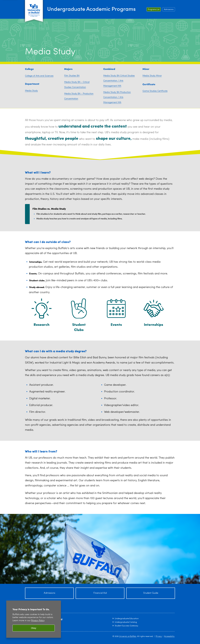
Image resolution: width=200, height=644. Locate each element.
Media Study (31, 91)
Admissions (169, 10)
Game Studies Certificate (155, 91)
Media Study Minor (152, 76)
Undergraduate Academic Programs (95, 9)
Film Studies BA (72, 76)
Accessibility (169, 636)
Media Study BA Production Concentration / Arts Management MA (117, 97)
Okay (34, 628)
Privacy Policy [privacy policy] (38, 621)
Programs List (154, 10)
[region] (34, 619)
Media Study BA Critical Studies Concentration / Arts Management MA (119, 81)
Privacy (159, 636)
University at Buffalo (128, 636)
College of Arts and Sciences (39, 76)
